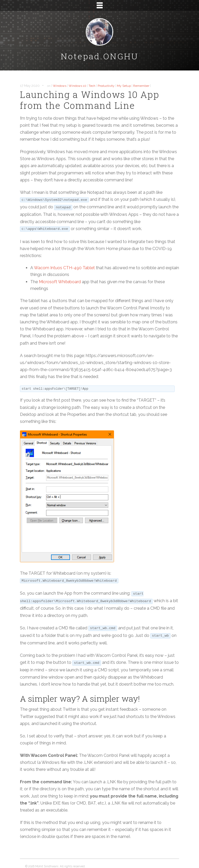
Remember (141, 86)
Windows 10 (77, 86)
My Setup (124, 86)
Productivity (106, 86)
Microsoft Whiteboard (60, 282)
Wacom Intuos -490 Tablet (64, 268)
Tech (92, 86)
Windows (60, 86)
